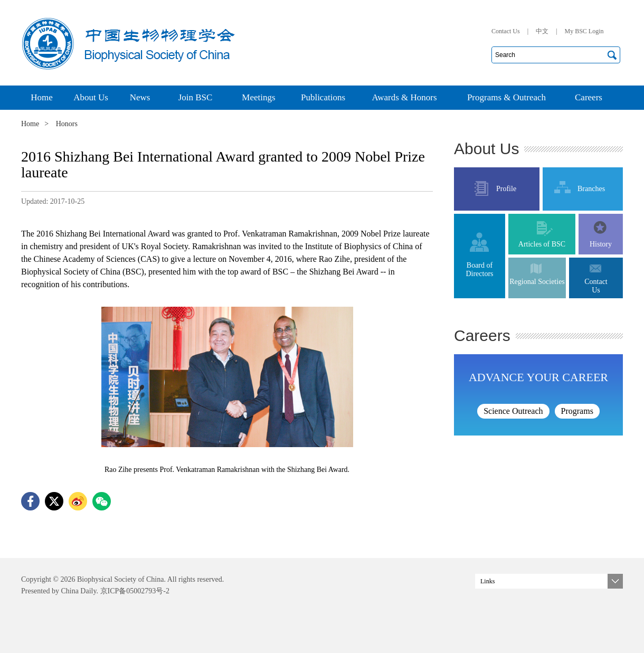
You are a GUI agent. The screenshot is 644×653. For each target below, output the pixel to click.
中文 (542, 31)
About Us (486, 149)
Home (30, 124)
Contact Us (506, 31)
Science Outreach (513, 411)
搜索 (612, 55)
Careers (482, 335)
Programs (577, 411)
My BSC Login (584, 31)
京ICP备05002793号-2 (134, 591)
